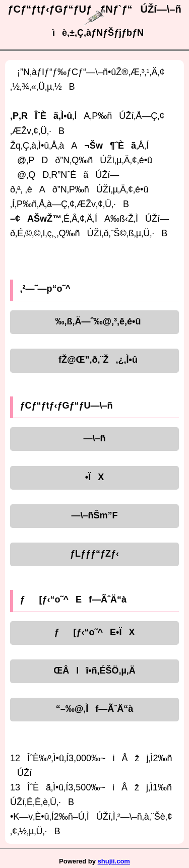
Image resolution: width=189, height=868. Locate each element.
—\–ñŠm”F (94, 515)
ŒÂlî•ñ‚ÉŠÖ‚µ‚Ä (94, 671)
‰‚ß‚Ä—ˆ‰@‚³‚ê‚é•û (95, 321)
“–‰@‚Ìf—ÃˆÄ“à (95, 709)
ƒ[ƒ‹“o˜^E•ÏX (95, 632)
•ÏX (94, 477)
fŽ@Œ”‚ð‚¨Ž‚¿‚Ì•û (94, 360)
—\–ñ (94, 438)
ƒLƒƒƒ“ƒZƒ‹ (94, 554)
